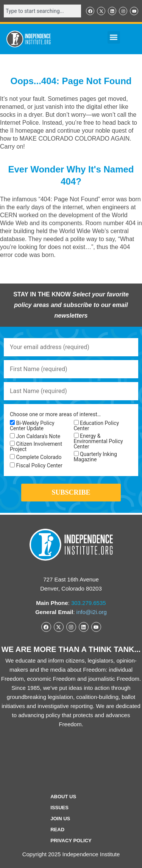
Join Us (60, 819)
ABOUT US (63, 797)
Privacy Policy (71, 841)
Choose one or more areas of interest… (55, 414)
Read (57, 830)
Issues (59, 808)
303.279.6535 (89, 603)
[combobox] (42, 11)
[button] (114, 37)
